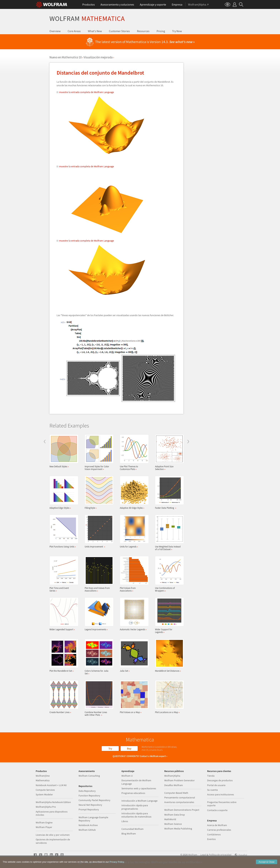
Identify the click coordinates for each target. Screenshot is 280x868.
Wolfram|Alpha (172, 776)
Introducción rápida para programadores (135, 807)
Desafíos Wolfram (174, 785)
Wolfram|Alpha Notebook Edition (53, 802)
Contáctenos (214, 834)
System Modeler (44, 794)
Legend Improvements (98, 614)
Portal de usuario (216, 785)
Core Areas (74, 31)
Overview (55, 31)
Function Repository (89, 796)
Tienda (211, 776)
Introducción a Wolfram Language (139, 801)
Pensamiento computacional (180, 797)
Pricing (161, 31)
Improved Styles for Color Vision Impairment (98, 452)
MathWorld (170, 819)
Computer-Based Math (176, 793)
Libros (125, 821)
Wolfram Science (173, 824)
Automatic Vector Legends (133, 614)
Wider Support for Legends (168, 615)
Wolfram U (127, 776)
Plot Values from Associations (133, 574)
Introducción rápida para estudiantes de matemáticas (136, 815)
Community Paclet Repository (94, 800)
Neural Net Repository (90, 805)
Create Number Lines (63, 697)
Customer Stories (119, 31)
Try (110, 749)
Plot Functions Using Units (63, 531)
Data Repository (87, 791)
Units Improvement (98, 531)
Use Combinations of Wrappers (168, 574)
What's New (95, 31)
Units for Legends (133, 531)
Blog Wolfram (129, 834)
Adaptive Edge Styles (63, 493)
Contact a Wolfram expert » (154, 756)
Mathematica (43, 780)
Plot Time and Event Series (63, 574)
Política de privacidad (220, 855)
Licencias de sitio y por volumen (53, 835)
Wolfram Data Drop (175, 815)
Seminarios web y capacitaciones (139, 788)
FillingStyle (98, 493)
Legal (203, 855)
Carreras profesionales (219, 830)
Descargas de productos (220, 780)
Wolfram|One (43, 776)
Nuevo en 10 (66, 57)
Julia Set (133, 656)
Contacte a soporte (217, 810)
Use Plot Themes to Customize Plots (133, 452)
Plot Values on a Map (133, 697)
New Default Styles (63, 451)
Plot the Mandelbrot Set (63, 656)
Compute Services (45, 790)
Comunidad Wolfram (132, 829)
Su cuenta (212, 790)
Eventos (211, 839)
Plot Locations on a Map (168, 697)
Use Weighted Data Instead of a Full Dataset (168, 533)
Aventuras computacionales (179, 802)
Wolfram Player (44, 827)
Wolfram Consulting (89, 776)
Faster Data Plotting (168, 493)
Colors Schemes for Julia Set (98, 657)
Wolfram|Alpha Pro (46, 807)
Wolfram (87, 18)
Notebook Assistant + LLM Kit (51, 785)
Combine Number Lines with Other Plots (98, 698)
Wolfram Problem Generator (179, 780)
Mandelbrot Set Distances (168, 656)
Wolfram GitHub (87, 830)
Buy (129, 749)
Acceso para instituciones (221, 794)
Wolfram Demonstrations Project (182, 810)
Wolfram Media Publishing (178, 829)
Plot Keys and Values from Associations (98, 574)
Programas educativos (133, 793)
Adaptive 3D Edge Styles (133, 493)
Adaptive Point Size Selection (168, 452)
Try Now (177, 31)
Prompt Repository (89, 809)
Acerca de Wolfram (217, 825)
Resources (143, 31)
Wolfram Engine (44, 822)
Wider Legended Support (63, 614)
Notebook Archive (88, 825)
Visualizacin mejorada (98, 57)
